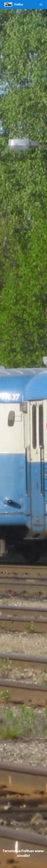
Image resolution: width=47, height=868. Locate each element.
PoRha (19, 5)
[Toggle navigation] (41, 5)
